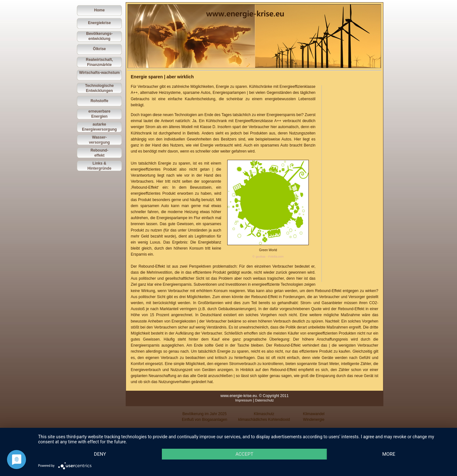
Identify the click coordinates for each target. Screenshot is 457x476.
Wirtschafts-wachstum (99, 73)
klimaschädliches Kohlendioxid (264, 420)
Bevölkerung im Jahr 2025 (205, 414)
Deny (100, 454)
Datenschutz (265, 400)
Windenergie (314, 420)
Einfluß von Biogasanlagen (205, 420)
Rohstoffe (99, 101)
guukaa (261, 257)
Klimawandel (314, 414)
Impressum (244, 400)
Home (99, 10)
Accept (244, 454)
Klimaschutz (264, 414)
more (389, 454)
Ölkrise (99, 49)
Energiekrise (99, 23)
